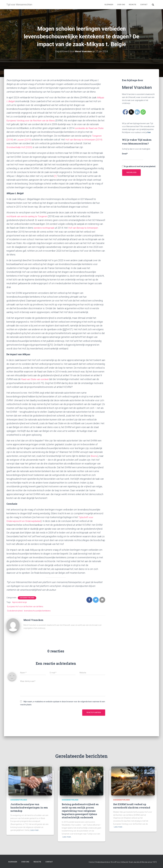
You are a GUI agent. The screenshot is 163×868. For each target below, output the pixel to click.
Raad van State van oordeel (35, 379)
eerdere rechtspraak (44, 228)
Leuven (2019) (24, 140)
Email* (133, 156)
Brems (94, 456)
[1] (55, 176)
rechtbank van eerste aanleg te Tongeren (27, 216)
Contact (144, 5)
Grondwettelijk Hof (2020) (20, 147)
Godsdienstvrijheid (27, 598)
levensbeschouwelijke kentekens (37, 611)
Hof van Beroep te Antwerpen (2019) (85, 140)
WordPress (115, 862)
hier (149, 132)
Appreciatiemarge (19, 602)
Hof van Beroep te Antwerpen (84, 228)
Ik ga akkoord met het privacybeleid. (139, 166)
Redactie (133, 5)
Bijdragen (109, 5)
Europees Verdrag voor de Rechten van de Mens (31, 120)
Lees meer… (35, 830)
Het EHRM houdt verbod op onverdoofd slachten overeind (132, 806)
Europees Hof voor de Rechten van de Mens (25, 607)
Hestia (91, 862)
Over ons (121, 5)
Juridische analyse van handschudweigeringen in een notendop (29, 808)
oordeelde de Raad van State (90, 128)
